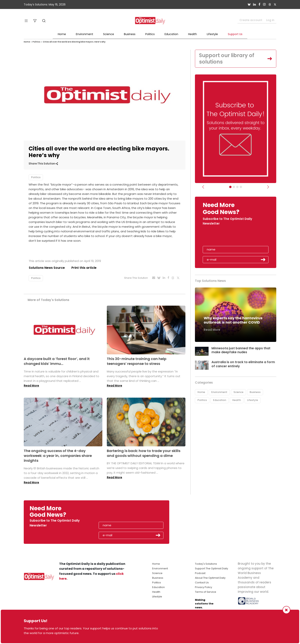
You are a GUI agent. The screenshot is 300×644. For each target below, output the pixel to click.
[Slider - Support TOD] (237, 187)
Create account (251, 20)
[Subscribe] (230, 187)
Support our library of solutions (227, 59)
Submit (263, 260)
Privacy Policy (204, 587)
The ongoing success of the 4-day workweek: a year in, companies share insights (58, 456)
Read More (31, 386)
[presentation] (225, 237)
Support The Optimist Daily (211, 568)
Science (109, 34)
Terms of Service (206, 592)
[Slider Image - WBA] (234, 187)
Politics (150, 34)
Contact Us (202, 583)
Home (62, 34)
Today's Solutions (206, 564)
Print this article (84, 268)
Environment (85, 34)
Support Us (235, 34)
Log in (270, 20)
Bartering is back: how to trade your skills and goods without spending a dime (144, 453)
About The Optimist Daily (210, 578)
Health (193, 34)
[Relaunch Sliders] (241, 187)
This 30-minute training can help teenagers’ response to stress (137, 361)
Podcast (200, 573)
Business (130, 34)
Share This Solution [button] (43, 164)
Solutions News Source (47, 268)
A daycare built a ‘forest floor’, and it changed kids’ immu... (57, 361)
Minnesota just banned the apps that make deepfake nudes (241, 350)
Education (171, 34)
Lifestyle (212, 34)
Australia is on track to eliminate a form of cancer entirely (243, 364)
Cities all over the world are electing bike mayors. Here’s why (74, 42)
